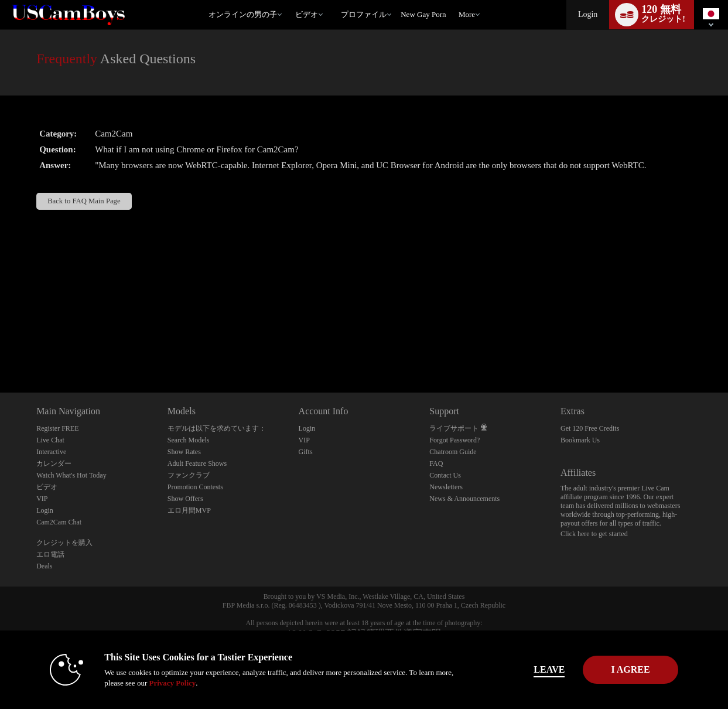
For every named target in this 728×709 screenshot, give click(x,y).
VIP (42, 499)
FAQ (436, 463)
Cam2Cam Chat (59, 522)
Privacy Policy (151, 683)
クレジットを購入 (64, 543)
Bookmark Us (580, 440)
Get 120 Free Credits (590, 428)
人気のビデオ (290, 0)
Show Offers (185, 499)
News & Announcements (464, 499)
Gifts (306, 452)
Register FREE (57, 428)
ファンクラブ (189, 475)
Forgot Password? (454, 440)
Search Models (189, 440)
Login (588, 14)
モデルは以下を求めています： (217, 428)
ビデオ (307, 14)
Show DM (0, 349)
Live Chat (50, 440)
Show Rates (184, 452)
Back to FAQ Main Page (84, 201)
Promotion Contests (195, 487)
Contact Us (445, 475)
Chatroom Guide (453, 452)
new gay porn (423, 14)
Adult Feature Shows (197, 463)
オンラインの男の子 (243, 14)
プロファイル (364, 14)
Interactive (51, 452)
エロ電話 (50, 554)
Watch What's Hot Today (71, 475)
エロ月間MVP (189, 510)
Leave (527, 669)
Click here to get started (594, 534)
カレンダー (54, 463)
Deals (44, 566)
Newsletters (446, 487)
